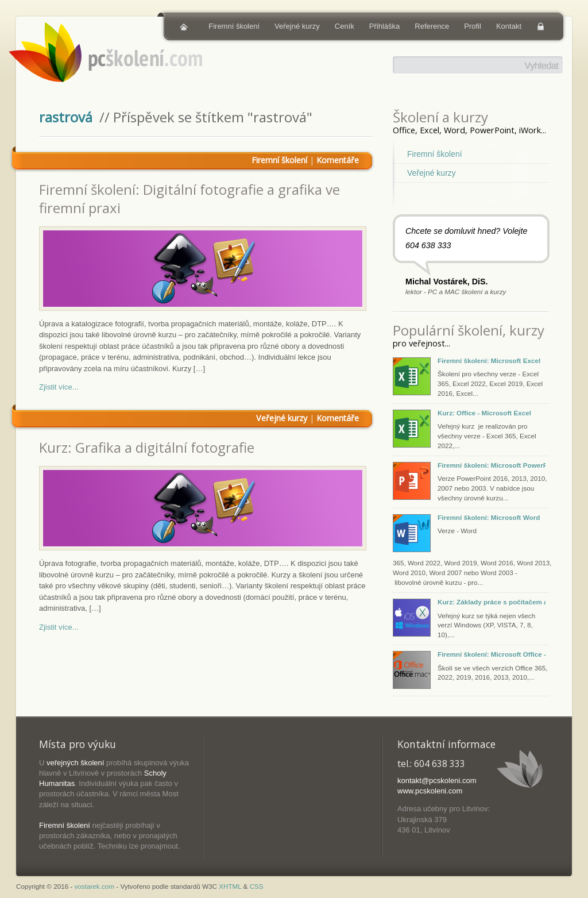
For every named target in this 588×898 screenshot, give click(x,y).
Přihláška (384, 26)
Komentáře (338, 160)
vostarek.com (95, 886)
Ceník (345, 26)
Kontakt (509, 26)
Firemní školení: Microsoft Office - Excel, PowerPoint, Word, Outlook (492, 654)
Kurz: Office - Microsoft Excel (484, 413)
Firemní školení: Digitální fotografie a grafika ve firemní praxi (189, 199)
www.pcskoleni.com (430, 791)
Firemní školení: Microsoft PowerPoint (492, 465)
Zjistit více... (59, 387)
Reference (432, 26)
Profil (473, 26)
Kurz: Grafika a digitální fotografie (147, 448)
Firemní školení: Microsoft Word (489, 517)
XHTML (230, 886)
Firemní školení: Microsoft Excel (489, 361)
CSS (257, 886)
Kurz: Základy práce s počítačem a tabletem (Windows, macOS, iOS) (492, 602)
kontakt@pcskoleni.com (437, 781)
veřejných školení (75, 763)
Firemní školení (234, 26)
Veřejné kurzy (297, 26)
